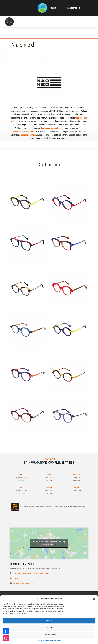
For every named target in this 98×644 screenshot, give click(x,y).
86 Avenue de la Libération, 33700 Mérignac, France (31, 573)
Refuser (49, 628)
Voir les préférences (49, 635)
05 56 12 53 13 (18, 578)
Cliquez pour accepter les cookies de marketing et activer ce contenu (49, 543)
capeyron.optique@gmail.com (23, 583)
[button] (94, 599)
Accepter (49, 621)
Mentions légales (55, 640)
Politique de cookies (42, 640)
